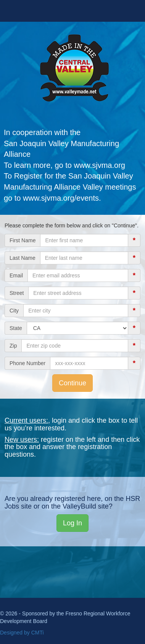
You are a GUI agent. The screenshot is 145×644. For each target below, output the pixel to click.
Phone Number (27, 363)
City (14, 311)
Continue (72, 383)
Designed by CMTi (22, 633)
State (16, 328)
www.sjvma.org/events (61, 198)
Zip (13, 346)
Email (16, 275)
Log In (72, 523)
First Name (23, 240)
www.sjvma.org (99, 165)
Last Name (23, 258)
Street (17, 293)
